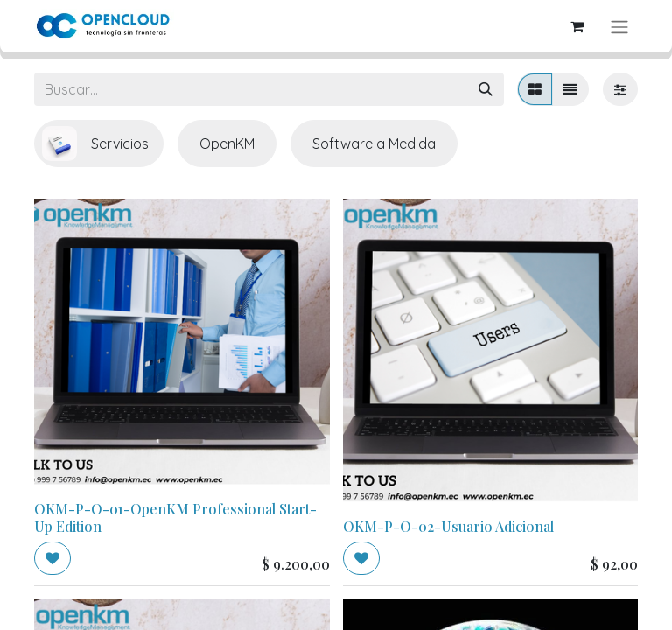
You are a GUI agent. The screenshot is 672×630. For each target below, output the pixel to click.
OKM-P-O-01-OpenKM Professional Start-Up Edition (175, 517)
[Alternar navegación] (619, 26)
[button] (52, 558)
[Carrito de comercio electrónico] (577, 26)
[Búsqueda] (486, 89)
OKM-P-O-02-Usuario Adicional (448, 526)
